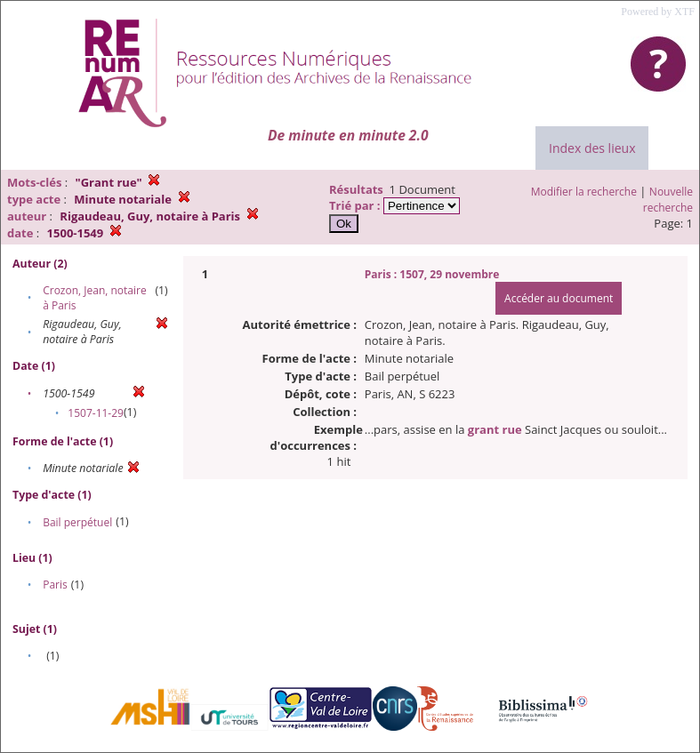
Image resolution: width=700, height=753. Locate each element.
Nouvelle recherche (668, 200)
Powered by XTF (658, 12)
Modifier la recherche (584, 192)
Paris (55, 585)
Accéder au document (559, 298)
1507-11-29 (96, 413)
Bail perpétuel (77, 522)
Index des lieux (592, 148)
